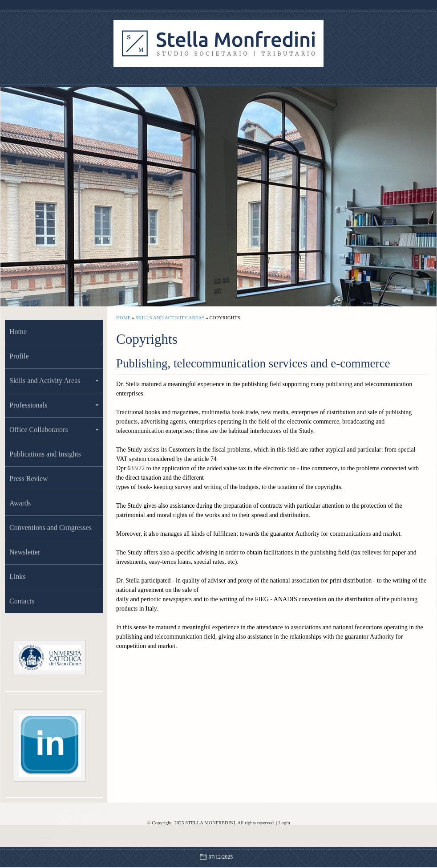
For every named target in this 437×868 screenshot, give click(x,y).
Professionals (54, 405)
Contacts (22, 601)
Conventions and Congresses (51, 528)
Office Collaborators (54, 430)
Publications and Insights (45, 454)
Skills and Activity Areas (170, 318)
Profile (19, 356)
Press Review (29, 479)
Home (123, 318)
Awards (20, 503)
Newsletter (25, 552)
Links (17, 577)
